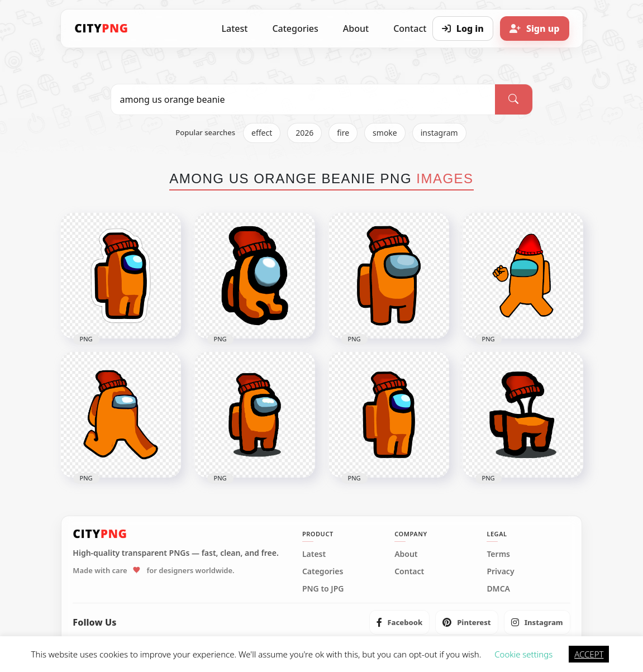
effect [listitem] (262, 133)
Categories (295, 28)
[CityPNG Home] (102, 28)
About (356, 28)
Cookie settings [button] (523, 654)
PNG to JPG (323, 589)
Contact (409, 571)
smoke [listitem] (385, 133)
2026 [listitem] (304, 133)
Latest (235, 28)
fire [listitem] (343, 133)
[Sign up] (535, 28)
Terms (498, 554)
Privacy (500, 571)
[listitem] (400, 622)
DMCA (498, 589)
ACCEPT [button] (589, 654)
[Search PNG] (303, 99)
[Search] (513, 99)
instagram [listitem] (439, 133)
